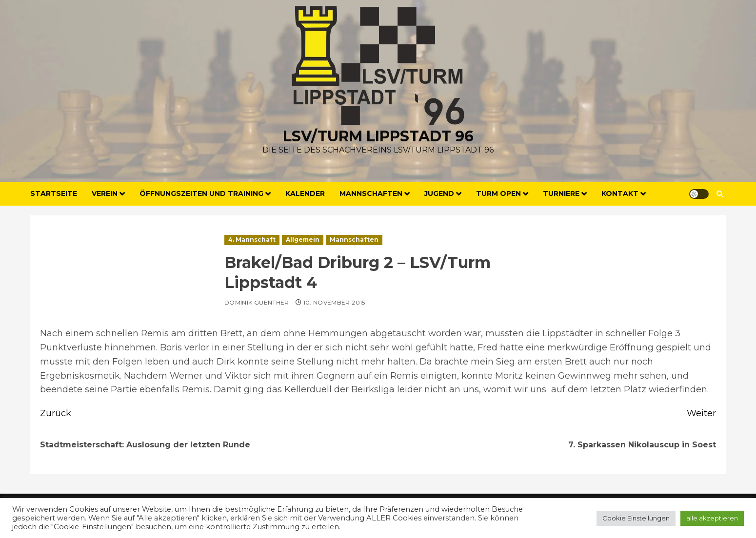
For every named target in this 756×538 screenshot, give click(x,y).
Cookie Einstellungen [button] (636, 518)
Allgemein (303, 240)
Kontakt (620, 193)
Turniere (561, 193)
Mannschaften (371, 193)
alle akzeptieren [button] (712, 518)
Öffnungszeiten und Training (201, 193)
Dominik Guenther (257, 302)
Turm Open (498, 193)
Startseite (54, 193)
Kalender (305, 193)
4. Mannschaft (252, 240)
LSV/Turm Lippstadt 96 (378, 136)
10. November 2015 (334, 302)
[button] (720, 194)
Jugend (439, 193)
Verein (105, 193)
